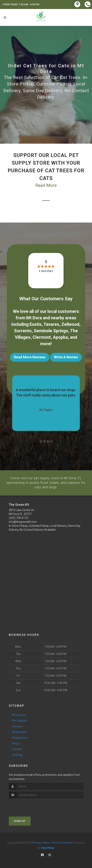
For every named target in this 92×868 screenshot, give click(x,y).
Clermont (42, 337)
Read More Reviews (30, 357)
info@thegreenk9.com (23, 522)
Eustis (36, 324)
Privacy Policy (41, 842)
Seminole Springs (51, 331)
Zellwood (70, 324)
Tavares (51, 324)
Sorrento (23, 331)
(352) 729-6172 (18, 518)
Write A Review (66, 357)
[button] (41, 441)
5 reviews (46, 271)
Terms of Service (61, 842)
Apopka (60, 337)
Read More (46, 185)
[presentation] (30, 805)
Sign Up (20, 821)
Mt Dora (34, 318)
